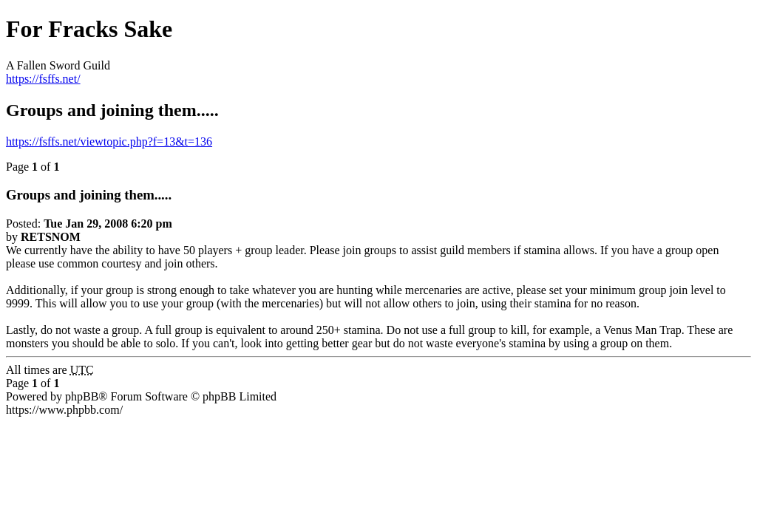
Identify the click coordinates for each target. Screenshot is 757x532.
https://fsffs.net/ (43, 79)
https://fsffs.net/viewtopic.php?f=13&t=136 (109, 141)
